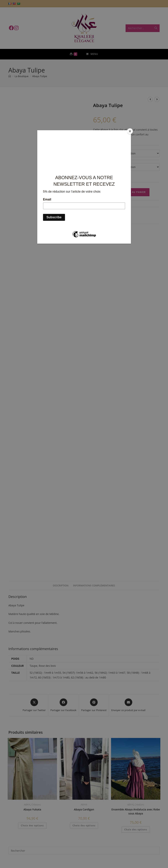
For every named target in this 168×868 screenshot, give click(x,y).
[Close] (130, 131)
